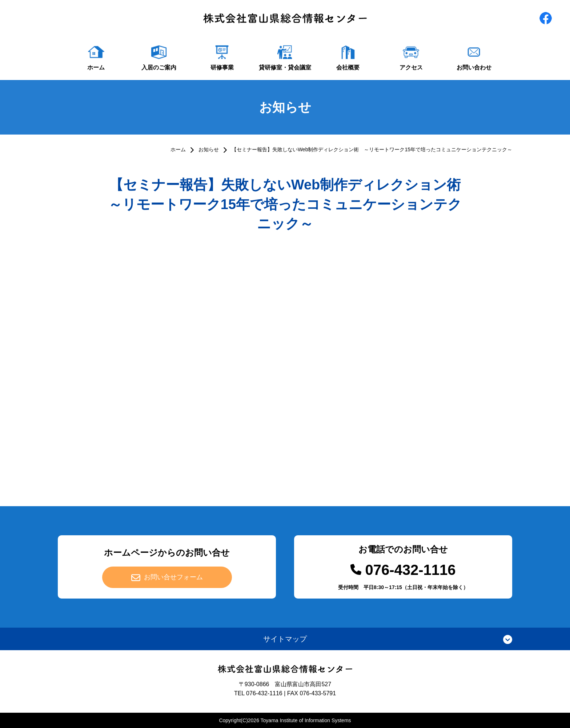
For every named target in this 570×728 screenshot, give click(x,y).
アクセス (411, 67)
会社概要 (348, 67)
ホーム (96, 67)
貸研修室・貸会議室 (285, 67)
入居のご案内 (159, 67)
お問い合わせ (474, 67)
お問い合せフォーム (173, 577)
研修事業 (222, 67)
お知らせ (209, 149)
